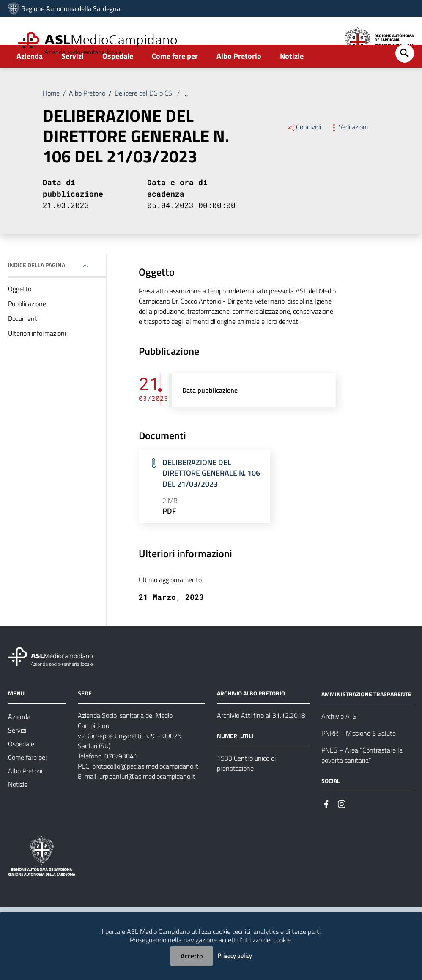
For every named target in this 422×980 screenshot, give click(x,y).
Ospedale (118, 79)
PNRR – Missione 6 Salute (359, 756)
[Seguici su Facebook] (326, 826)
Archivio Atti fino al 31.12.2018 (261, 738)
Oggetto (20, 312)
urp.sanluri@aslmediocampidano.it (147, 799)
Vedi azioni (349, 150)
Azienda (30, 79)
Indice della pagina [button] (37, 288)
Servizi (73, 79)
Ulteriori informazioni (37, 356)
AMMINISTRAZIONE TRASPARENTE (366, 717)
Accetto (192, 956)
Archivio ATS (339, 739)
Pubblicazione (27, 326)
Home (51, 116)
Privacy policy (235, 955)
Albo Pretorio (239, 79)
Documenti (23, 341)
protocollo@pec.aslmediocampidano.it (145, 789)
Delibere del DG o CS (144, 116)
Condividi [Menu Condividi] (304, 150)
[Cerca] (405, 76)
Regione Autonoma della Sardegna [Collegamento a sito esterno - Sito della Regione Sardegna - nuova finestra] (71, 8)
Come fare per (175, 79)
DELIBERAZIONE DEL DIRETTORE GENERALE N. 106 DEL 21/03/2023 (284, 116)
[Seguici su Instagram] (342, 826)
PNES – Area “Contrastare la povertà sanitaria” (362, 778)
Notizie (292, 79)
